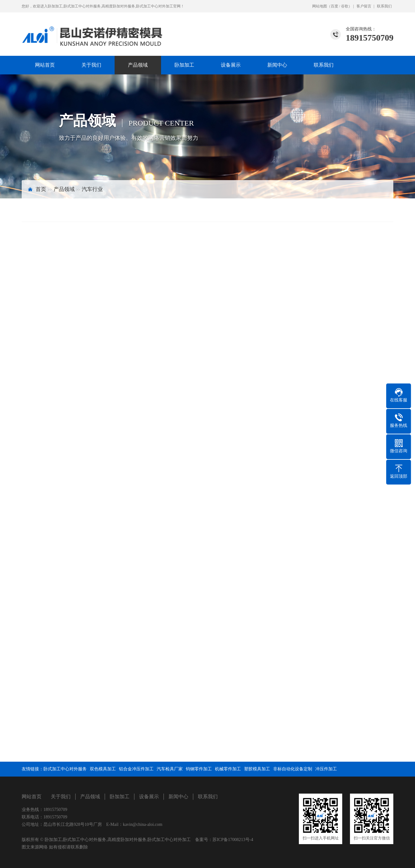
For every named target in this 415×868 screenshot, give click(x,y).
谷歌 (345, 6)
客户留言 (364, 6)
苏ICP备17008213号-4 (233, 840)
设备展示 (231, 65)
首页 (41, 189)
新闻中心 (277, 65)
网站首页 (45, 65)
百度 (334, 6)
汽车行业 (92, 189)
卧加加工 (184, 65)
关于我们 (91, 65)
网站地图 (320, 6)
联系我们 (384, 6)
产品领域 (138, 65)
